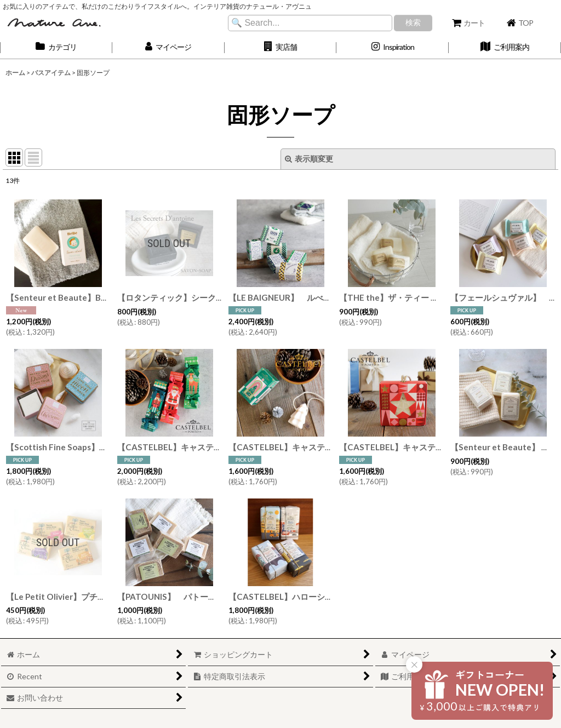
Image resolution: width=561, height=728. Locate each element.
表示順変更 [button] (309, 159)
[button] (281, 47)
